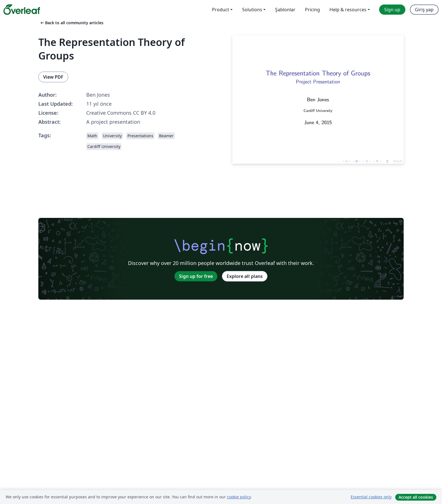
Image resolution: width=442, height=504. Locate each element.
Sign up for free (196, 276)
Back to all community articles (71, 23)
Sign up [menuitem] (392, 10)
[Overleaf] (22, 10)
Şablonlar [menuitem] (285, 10)
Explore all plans (245, 276)
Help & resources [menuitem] (348, 10)
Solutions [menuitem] (252, 10)
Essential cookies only (371, 497)
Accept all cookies (416, 497)
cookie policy (239, 497)
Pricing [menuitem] (312, 10)
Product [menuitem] (221, 10)
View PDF (53, 77)
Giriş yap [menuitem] (424, 10)
